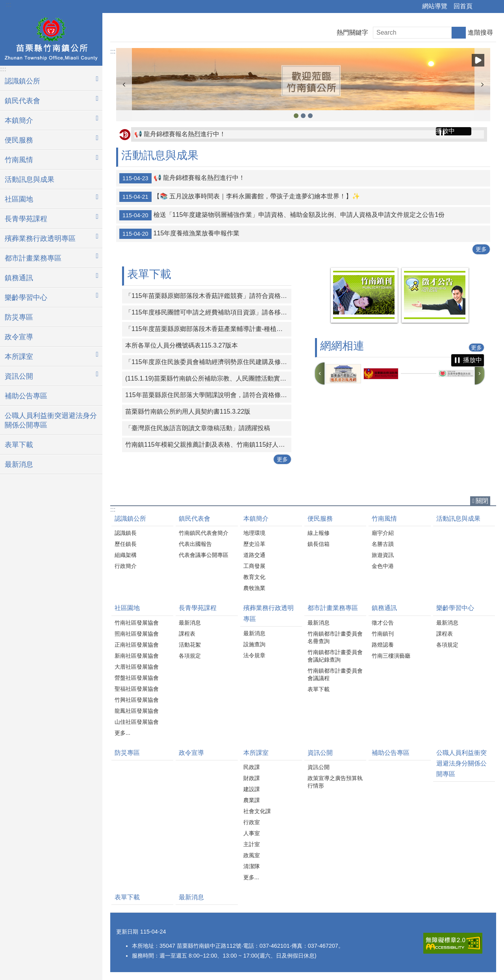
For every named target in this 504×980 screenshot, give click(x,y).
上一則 (124, 85)
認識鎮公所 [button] (22, 81)
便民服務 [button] (19, 140)
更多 (481, 249)
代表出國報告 (195, 544)
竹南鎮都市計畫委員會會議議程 (335, 674)
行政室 (252, 822)
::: (8, 5)
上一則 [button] (320, 374)
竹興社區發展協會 (137, 700)
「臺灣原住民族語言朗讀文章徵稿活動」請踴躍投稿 (198, 428)
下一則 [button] (480, 374)
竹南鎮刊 (383, 634)
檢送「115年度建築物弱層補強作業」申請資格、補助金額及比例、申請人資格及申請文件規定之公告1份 (282, 215)
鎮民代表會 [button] (22, 101)
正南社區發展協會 (137, 645)
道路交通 (254, 555)
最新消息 (19, 464)
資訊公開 (320, 753)
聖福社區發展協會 (137, 689)
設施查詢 (254, 644)
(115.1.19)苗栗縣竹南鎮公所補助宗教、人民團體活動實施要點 (208, 378)
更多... (122, 733)
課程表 (187, 634)
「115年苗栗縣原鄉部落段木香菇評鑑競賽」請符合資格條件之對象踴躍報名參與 (208, 296)
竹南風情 (384, 519)
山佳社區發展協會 (137, 722)
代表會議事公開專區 (204, 555)
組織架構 (126, 555)
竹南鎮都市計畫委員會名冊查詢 (335, 637)
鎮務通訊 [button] (19, 278)
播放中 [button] (478, 60)
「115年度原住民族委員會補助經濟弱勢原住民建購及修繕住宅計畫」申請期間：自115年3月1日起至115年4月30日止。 (208, 362)
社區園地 (127, 608)
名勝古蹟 (383, 544)
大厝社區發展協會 (137, 667)
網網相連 (342, 346)
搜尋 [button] (459, 33)
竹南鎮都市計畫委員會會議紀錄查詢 (335, 656)
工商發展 (254, 566)
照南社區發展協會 (137, 634)
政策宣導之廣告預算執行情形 (335, 782)
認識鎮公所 (130, 519)
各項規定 (190, 656)
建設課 (252, 789)
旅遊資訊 (383, 555)
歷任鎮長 (126, 544)
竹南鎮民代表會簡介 (204, 533)
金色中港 (383, 566)
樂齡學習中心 (455, 608)
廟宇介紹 (383, 533)
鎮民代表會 (195, 519)
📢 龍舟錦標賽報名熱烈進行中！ (180, 134)
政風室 (252, 855)
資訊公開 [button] (19, 376)
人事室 (252, 833)
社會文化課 (257, 811)
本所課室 (256, 753)
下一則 (482, 85)
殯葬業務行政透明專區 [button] (40, 239)
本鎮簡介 (256, 519)
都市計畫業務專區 (333, 608)
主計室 (252, 844)
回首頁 (463, 6)
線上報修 (319, 533)
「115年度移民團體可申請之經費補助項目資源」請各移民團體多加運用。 (208, 312)
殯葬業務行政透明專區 (269, 613)
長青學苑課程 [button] (26, 219)
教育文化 (254, 577)
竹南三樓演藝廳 (391, 656)
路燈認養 (383, 645)
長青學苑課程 (198, 608)
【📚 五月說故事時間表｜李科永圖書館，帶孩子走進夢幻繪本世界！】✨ (240, 197)
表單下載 (19, 445)
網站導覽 (435, 6)
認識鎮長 (126, 533)
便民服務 (320, 519)
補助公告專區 (26, 396)
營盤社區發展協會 (137, 678)
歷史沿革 (254, 544)
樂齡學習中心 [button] (26, 298)
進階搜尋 (480, 32)
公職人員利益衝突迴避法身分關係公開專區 (51, 420)
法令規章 (254, 655)
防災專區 (19, 317)
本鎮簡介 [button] (19, 120)
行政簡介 (126, 566)
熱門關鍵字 (352, 32)
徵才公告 (383, 623)
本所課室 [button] (19, 357)
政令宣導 (19, 337)
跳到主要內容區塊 (4, 4)
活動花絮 (190, 645)
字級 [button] (493, 7)
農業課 (252, 800)
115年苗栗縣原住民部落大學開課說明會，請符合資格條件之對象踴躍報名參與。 (208, 395)
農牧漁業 (254, 588)
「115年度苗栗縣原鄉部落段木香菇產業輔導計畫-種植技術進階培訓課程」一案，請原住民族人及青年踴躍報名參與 (208, 329)
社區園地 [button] (19, 199)
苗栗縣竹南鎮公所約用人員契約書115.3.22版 (188, 411)
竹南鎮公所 (51, 38)
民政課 (252, 767)
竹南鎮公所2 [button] (303, 116)
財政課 (252, 778)
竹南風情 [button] (19, 160)
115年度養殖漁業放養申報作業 (179, 234)
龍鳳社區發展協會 (137, 711)
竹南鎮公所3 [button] (296, 116)
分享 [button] (482, 7)
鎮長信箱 (319, 544)
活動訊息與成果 (30, 179)
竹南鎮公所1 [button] (310, 116)
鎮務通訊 (384, 608)
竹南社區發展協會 (137, 623)
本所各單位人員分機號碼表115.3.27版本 (182, 345)
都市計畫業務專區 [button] (33, 258)
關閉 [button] (482, 501)
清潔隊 (252, 866)
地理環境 (254, 533)
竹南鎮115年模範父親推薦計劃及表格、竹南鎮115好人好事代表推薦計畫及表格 (208, 445)
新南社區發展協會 (137, 656)
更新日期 (127, 932)
